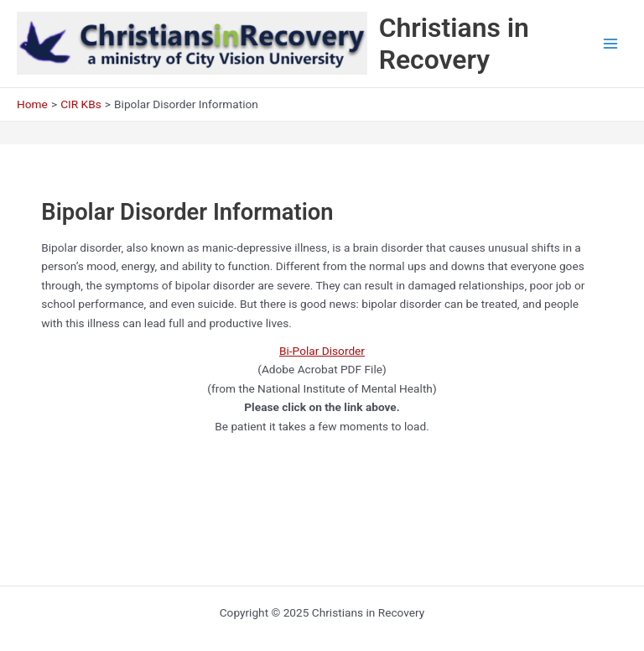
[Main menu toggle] (611, 44)
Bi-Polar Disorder (322, 351)
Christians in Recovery (454, 44)
